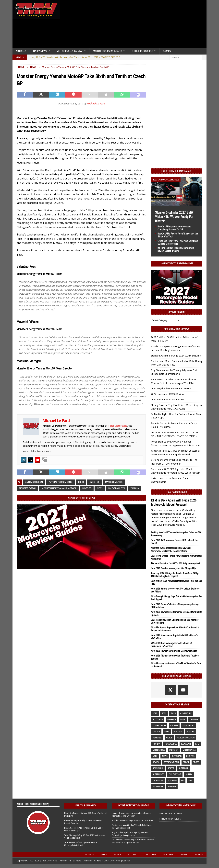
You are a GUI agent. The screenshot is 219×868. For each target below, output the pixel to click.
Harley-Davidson (186, 738)
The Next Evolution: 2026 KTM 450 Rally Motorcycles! (175, 564)
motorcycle (189, 750)
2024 (173, 713)
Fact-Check (168, 854)
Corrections (150, 854)
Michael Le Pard (96, 104)
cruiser (174, 726)
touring (172, 781)
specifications (171, 762)
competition (159, 726)
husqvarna (171, 744)
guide (169, 738)
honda (156, 744)
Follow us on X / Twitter (171, 813)
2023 (164, 713)
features (157, 738)
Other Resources (142, 51)
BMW (183, 719)
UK (183, 781)
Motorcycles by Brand (107, 51)
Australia (158, 719)
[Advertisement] (134, 25)
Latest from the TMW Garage (177, 171)
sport (196, 762)
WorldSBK (158, 787)
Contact (184, 854)
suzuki (189, 774)
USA (190, 781)
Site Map (199, 854)
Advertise (90, 854)
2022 (155, 713)
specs (186, 762)
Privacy (117, 854)
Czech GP (95, 482)
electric (178, 732)
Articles (21, 51)
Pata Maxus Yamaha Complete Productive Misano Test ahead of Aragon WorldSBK (133, 841)
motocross (159, 750)
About (104, 854)
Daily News (40, 51)
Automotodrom (34, 482)
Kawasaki (186, 744)
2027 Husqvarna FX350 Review (167, 399)
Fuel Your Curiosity (177, 492)
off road (177, 756)
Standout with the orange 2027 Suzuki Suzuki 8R (177, 356)
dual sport (188, 726)
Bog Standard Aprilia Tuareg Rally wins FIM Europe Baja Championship (130, 834)
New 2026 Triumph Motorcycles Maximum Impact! (174, 651)
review (156, 762)
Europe (191, 732)
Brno (81, 482)
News (100, 488)
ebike (167, 732)
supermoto (158, 774)
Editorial (132, 854)
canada (194, 719)
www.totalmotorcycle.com (37, 451)
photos (190, 756)
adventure (186, 713)
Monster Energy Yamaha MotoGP (59, 488)
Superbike (183, 768)
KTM (197, 744)
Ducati (156, 732)
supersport (175, 774)
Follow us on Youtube (170, 819)
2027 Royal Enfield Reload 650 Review (171, 388)
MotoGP (87, 488)
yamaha (135, 488)
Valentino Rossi (116, 488)
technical (158, 781)
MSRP (155, 756)
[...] (185, 525)
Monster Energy (27, 488)
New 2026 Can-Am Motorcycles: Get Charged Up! (174, 568)
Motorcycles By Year (70, 51)
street (171, 768)
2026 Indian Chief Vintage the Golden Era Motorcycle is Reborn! (81, 844)
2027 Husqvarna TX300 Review (167, 394)
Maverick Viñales (114, 482)
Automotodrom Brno (61, 482)
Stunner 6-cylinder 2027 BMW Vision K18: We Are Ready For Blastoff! (174, 217)
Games (167, 51)
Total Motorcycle (117, 426)
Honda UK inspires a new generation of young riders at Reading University (131, 814)
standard (158, 768)
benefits (172, 719)
